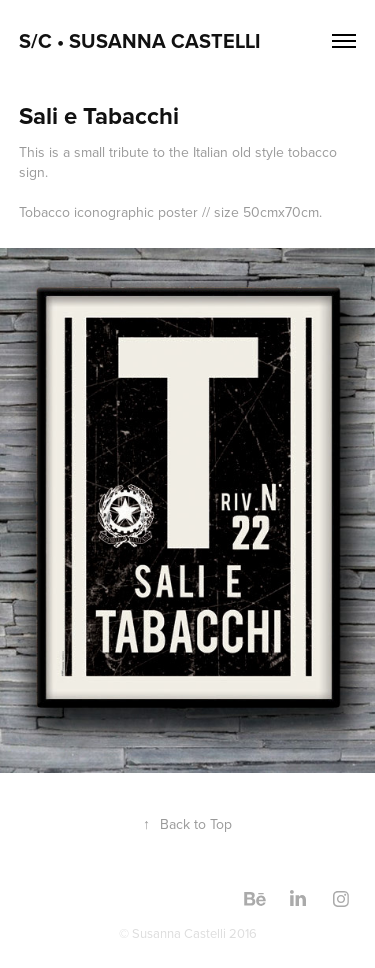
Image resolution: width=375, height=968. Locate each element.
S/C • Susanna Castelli (142, 40)
